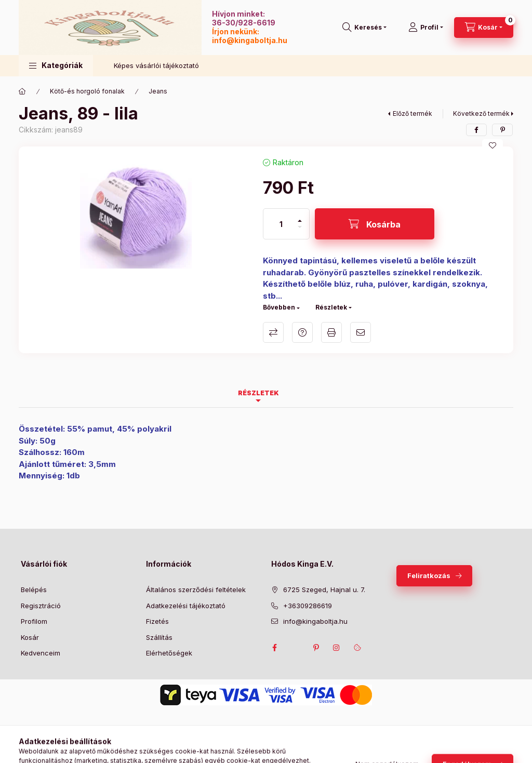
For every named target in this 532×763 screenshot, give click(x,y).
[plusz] (300, 216)
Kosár (30, 637)
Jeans (158, 91)
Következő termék (481, 113)
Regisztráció (41, 606)
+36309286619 (308, 606)
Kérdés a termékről (302, 332)
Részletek (331, 307)
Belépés (34, 590)
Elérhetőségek (169, 653)
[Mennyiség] (281, 224)
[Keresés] (364, 28)
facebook (274, 648)
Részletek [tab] (258, 393)
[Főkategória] (22, 91)
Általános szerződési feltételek (196, 590)
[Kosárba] (375, 224)
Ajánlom (361, 332)
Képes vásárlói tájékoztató (156, 65)
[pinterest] (502, 130)
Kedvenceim (41, 653)
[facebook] (476, 130)
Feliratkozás (429, 575)
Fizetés (157, 621)
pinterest (316, 648)
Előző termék (413, 113)
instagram (337, 648)
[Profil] (426, 28)
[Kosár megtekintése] (484, 28)
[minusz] (300, 231)
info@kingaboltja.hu (250, 40)
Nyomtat (331, 332)
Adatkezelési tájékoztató (186, 606)
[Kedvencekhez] (493, 145)
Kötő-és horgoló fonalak (87, 91)
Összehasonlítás (273, 332)
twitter (295, 648)
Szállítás (159, 637)
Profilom (34, 621)
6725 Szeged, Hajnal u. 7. (324, 590)
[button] (56, 66)
